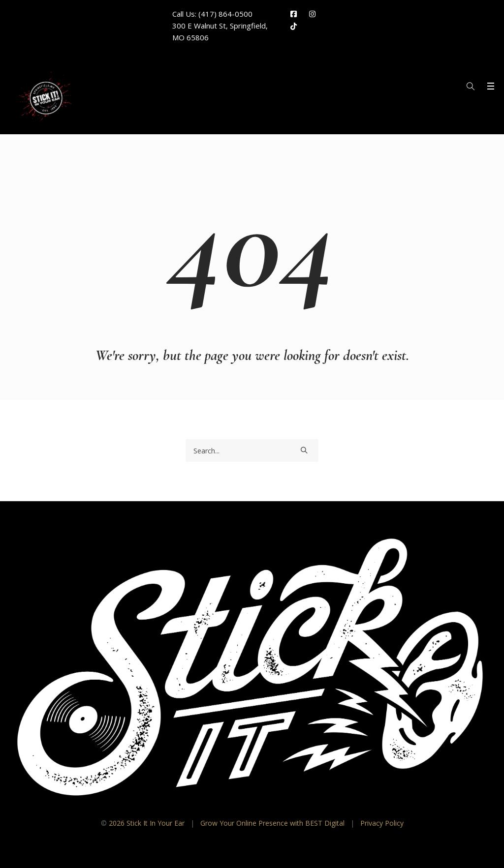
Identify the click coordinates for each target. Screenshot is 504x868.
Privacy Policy (382, 823)
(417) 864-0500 (225, 14)
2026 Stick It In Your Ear (147, 823)
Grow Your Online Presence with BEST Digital (272, 823)
